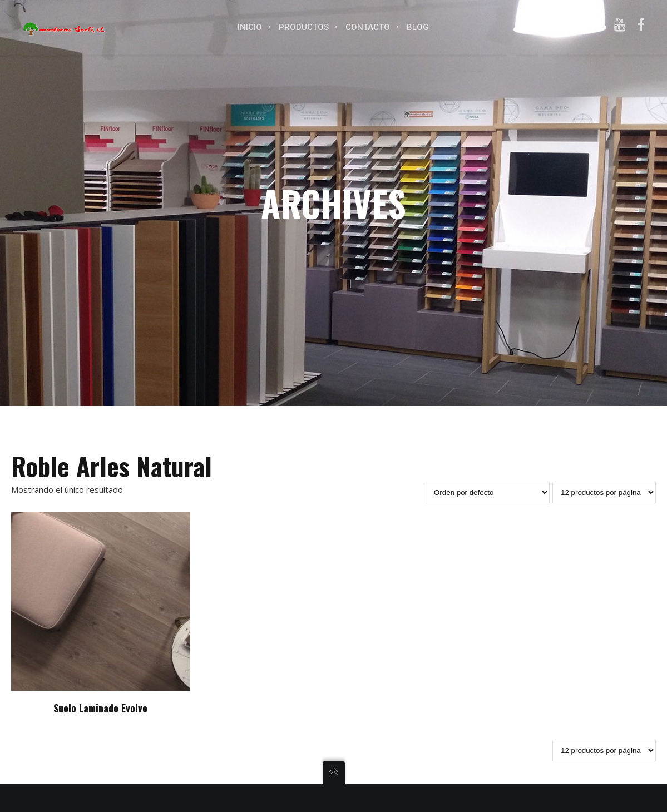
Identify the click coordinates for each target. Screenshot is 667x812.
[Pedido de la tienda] (488, 492)
